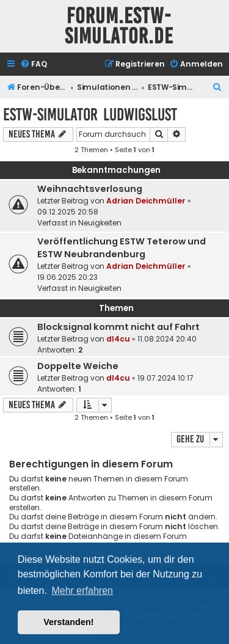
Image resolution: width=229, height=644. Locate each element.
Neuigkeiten (100, 223)
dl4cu (118, 339)
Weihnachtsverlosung (90, 189)
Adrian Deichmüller (146, 201)
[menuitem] (34, 64)
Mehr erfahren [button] (82, 591)
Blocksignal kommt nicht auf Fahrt (118, 327)
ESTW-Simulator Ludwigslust (90, 115)
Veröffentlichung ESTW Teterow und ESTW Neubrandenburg (122, 248)
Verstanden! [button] (68, 622)
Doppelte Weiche (78, 366)
